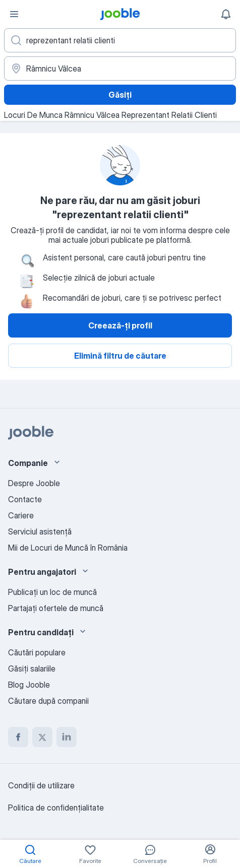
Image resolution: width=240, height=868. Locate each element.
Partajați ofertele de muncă (56, 608)
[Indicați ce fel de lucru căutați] (120, 40)
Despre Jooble (34, 483)
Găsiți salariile (32, 669)
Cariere (21, 515)
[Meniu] (14, 14)
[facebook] (18, 737)
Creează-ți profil (120, 325)
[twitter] (42, 737)
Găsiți (120, 95)
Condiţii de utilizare (41, 785)
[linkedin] (67, 737)
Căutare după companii (48, 701)
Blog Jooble (29, 685)
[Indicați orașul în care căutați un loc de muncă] (120, 69)
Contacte (25, 499)
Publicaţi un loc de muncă (52, 592)
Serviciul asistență (40, 531)
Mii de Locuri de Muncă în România (68, 548)
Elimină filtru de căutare (120, 356)
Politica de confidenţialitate (56, 808)
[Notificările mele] (226, 14)
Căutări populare (37, 652)
